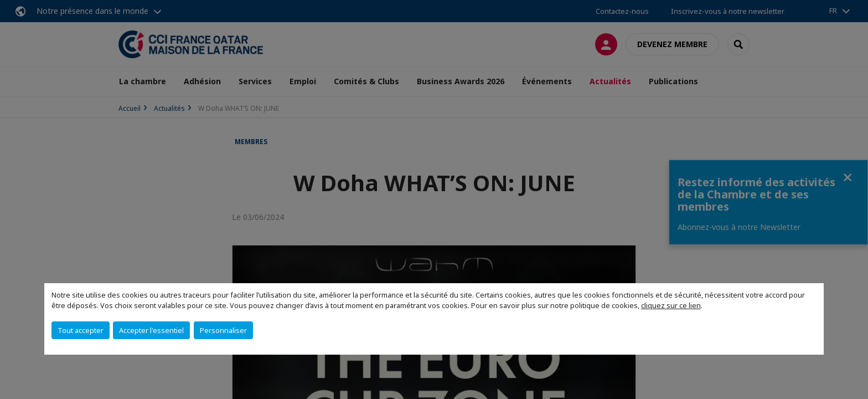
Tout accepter (81, 330)
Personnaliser (223, 330)
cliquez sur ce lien (671, 305)
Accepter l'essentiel (151, 330)
